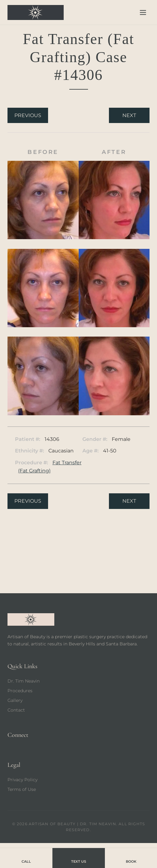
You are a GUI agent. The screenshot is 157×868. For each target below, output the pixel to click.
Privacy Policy (22, 780)
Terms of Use (22, 789)
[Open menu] (143, 12)
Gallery (15, 700)
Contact (16, 710)
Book (131, 858)
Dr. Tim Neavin (24, 681)
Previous (28, 115)
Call (26, 858)
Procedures (20, 691)
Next (129, 115)
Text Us (79, 858)
